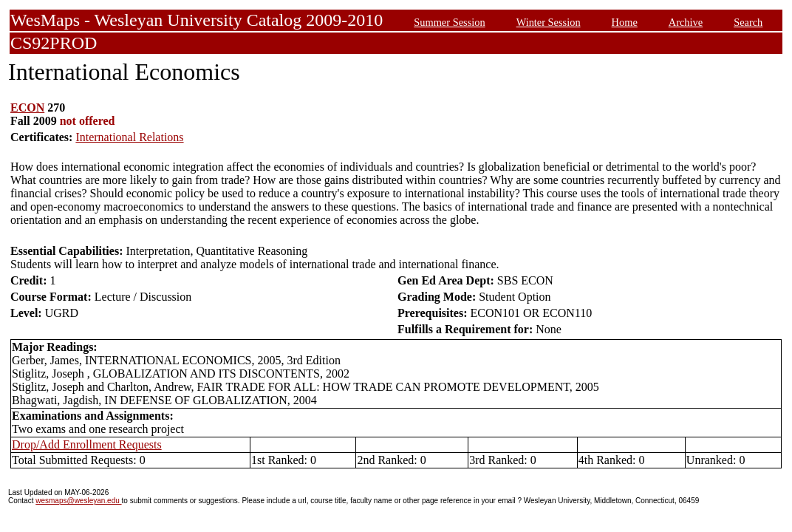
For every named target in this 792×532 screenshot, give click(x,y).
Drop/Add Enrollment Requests (87, 444)
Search (748, 22)
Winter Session (549, 22)
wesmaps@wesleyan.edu (78, 501)
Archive (686, 22)
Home (625, 22)
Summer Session (449, 22)
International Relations (129, 137)
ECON (27, 108)
